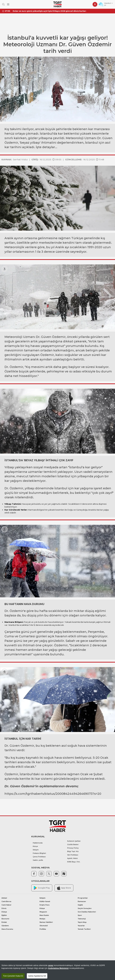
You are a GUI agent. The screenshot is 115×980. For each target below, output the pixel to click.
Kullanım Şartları (74, 841)
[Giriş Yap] (95, 4)
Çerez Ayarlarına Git (37, 976)
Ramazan (82, 902)
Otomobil (44, 926)
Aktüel (4, 898)
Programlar (83, 898)
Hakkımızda (38, 843)
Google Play (42, 888)
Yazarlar (81, 926)
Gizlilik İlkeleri (73, 845)
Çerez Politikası (39, 857)
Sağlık (80, 905)
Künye (35, 846)
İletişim (36, 850)
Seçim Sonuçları (85, 908)
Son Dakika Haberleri (87, 912)
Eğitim (4, 915)
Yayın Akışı (82, 922)
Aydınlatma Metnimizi (58, 968)
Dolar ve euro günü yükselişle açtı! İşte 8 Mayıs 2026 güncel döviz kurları (49, 11)
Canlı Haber (6, 905)
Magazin (43, 912)
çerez (51, 965)
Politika (43, 929)
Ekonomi (5, 919)
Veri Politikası (73, 855)
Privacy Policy (73, 848)
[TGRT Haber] (57, 4)
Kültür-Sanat (45, 902)
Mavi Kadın (44, 915)
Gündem (5, 926)
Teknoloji (82, 919)
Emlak (4, 922)
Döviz (4, 908)
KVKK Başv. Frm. (74, 862)
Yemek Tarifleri (84, 929)
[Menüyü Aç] (8, 4)
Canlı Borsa (6, 902)
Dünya (4, 912)
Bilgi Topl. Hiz (73, 851)
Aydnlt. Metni (72, 858)
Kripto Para (44, 905)
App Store (64, 888)
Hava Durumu (7, 929)
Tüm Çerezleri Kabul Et (13, 976)
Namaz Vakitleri (46, 922)
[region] (57, 970)
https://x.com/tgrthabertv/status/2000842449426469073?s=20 (53, 794)
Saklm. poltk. (38, 860)
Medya (42, 919)
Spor (80, 915)
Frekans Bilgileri (39, 853)
